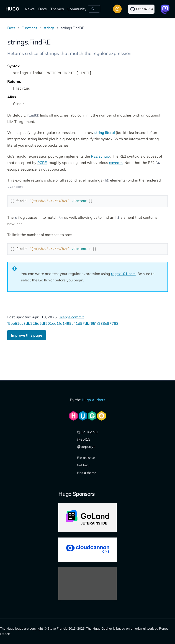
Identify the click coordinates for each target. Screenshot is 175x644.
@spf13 (84, 439)
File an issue (86, 458)
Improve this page (27, 335)
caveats (116, 163)
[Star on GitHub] (141, 9)
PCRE (42, 163)
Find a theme (87, 473)
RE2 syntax (101, 156)
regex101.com (123, 274)
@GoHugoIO (88, 432)
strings (49, 28)
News (30, 9)
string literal (105, 132)
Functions (29, 28)
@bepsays (86, 447)
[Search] (94, 9)
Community (77, 9)
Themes (57, 9)
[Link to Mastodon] (165, 9)
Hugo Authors (94, 400)
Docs (42, 9)
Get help (83, 465)
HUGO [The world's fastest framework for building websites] (12, 9)
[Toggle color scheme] (117, 9)
